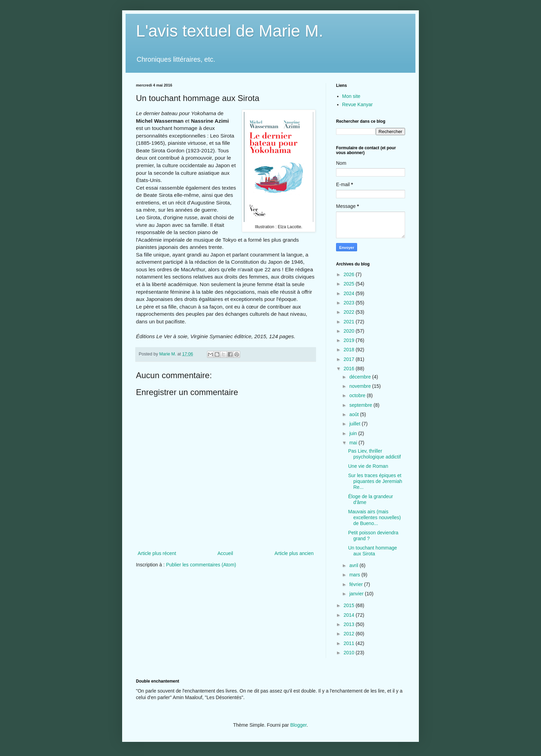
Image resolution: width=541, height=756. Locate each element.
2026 (350, 274)
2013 (350, 624)
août (355, 414)
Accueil (225, 553)
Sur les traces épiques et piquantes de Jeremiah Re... (375, 481)
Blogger (298, 725)
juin (354, 433)
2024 (350, 293)
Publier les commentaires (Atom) (201, 565)
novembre (361, 386)
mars (355, 575)
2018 (350, 350)
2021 (350, 322)
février (357, 584)
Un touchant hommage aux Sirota (373, 551)
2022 (350, 312)
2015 (350, 605)
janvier (357, 594)
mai (354, 443)
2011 (350, 643)
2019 (350, 340)
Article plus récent (157, 553)
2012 (350, 634)
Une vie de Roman (368, 466)
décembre (361, 377)
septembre (361, 405)
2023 (350, 303)
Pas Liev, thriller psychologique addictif (375, 454)
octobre (358, 395)
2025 (350, 284)
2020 (350, 331)
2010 (350, 653)
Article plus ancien (294, 553)
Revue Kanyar (358, 104)
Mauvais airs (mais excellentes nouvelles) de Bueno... (375, 517)
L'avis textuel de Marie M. (230, 31)
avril (354, 565)
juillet (355, 424)
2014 (350, 615)
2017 (350, 359)
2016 (350, 369)
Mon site (351, 96)
